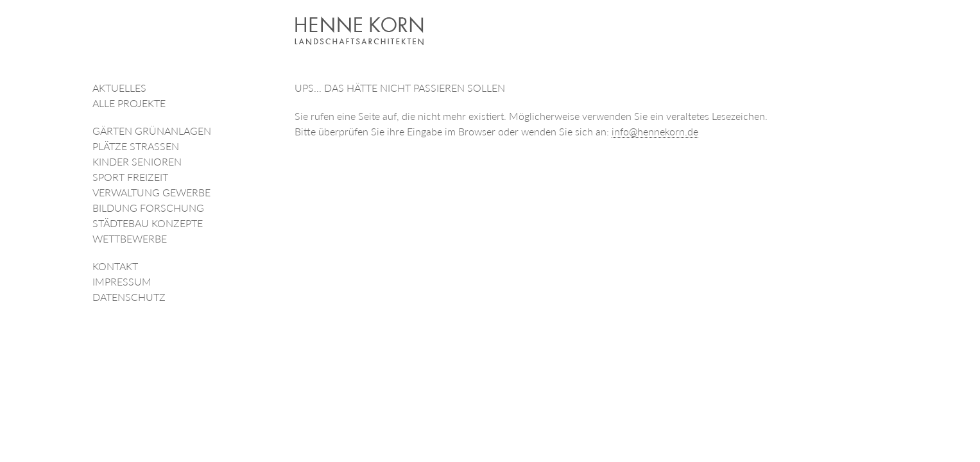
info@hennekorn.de (655, 131)
